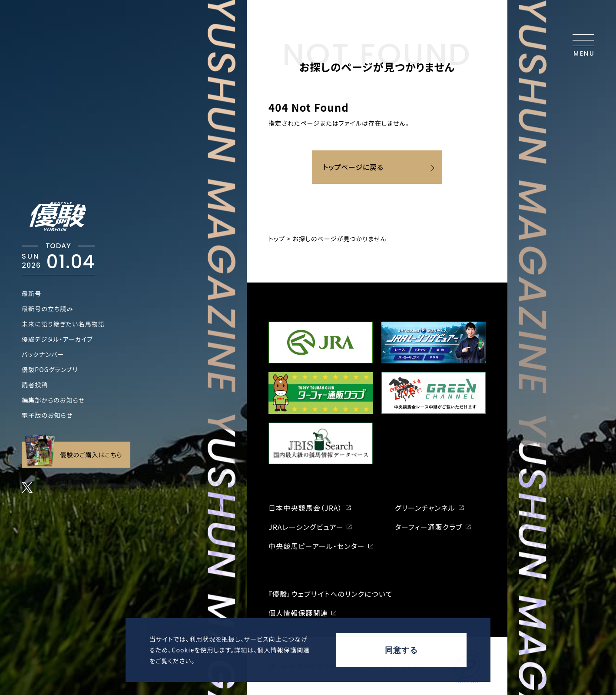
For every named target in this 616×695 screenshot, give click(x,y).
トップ (277, 239)
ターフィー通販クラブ (429, 527)
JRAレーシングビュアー (306, 527)
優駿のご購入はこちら (74, 455)
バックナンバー (43, 354)
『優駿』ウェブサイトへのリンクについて (330, 594)
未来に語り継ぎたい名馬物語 (63, 324)
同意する (401, 650)
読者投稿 (35, 385)
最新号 (31, 293)
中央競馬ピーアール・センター (317, 546)
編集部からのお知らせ (53, 400)
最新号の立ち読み (48, 309)
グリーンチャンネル (425, 508)
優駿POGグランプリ (50, 369)
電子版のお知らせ (47, 415)
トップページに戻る (353, 167)
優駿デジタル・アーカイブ (57, 339)
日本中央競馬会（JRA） (305, 508)
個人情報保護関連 (284, 650)
